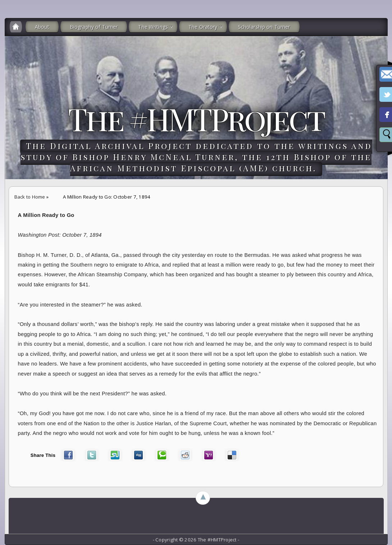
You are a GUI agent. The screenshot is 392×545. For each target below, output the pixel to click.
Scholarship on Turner (264, 27)
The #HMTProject (196, 118)
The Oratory (203, 27)
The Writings (153, 27)
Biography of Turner (94, 27)
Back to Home (30, 197)
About (42, 27)
